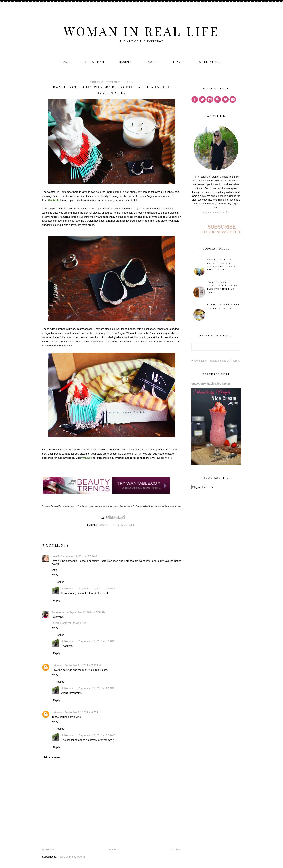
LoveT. (56, 556)
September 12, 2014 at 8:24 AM (97, 735)
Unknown (58, 665)
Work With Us (211, 62)
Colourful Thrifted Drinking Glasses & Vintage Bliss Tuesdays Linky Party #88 (221, 265)
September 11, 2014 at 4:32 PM (97, 588)
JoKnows (67, 588)
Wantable (129, 525)
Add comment (52, 757)
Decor (152, 62)
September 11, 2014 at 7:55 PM (97, 688)
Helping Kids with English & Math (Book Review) (223, 307)
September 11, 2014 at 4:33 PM (97, 641)
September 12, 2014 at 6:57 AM (83, 712)
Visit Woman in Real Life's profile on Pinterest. (216, 361)
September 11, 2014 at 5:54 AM (87, 612)
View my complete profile (216, 212)
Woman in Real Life (141, 31)
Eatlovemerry (60, 612)
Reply (55, 575)
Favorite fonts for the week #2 (69, 623)
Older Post (175, 850)
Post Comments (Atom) (71, 857)
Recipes (126, 62)
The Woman (94, 62)
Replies (60, 582)
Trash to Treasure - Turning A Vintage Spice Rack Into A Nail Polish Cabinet (222, 287)
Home (65, 62)
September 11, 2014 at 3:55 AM (79, 556)
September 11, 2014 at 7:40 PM (83, 665)
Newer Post (49, 850)
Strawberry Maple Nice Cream (211, 384)
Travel (178, 62)
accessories (109, 525)
